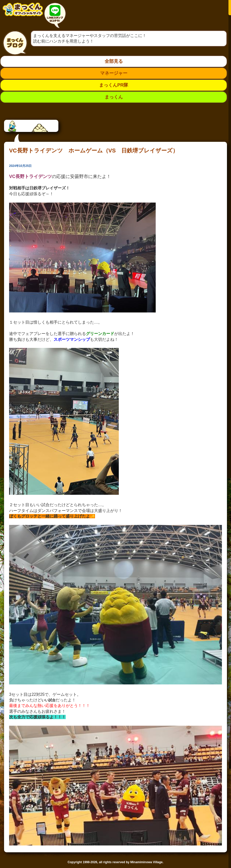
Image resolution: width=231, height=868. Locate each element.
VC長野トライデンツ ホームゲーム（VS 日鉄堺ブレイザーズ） (94, 151)
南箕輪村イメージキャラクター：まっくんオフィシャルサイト (23, 13)
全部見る (114, 61)
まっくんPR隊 (114, 85)
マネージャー (114, 73)
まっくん (114, 97)
